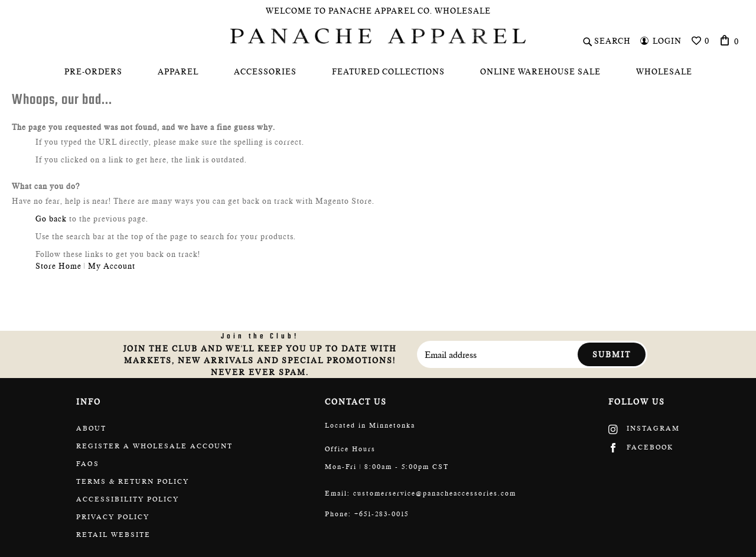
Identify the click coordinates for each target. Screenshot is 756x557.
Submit (612, 354)
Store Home (58, 266)
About (91, 428)
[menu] (378, 71)
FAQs (88, 464)
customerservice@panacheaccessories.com (435, 493)
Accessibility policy (128, 499)
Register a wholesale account (154, 446)
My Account (112, 266)
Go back (51, 219)
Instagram (644, 428)
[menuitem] (93, 71)
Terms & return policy (133, 481)
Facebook (641, 447)
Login (667, 41)
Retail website (113, 535)
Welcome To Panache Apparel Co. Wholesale (378, 11)
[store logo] (378, 36)
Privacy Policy (113, 517)
